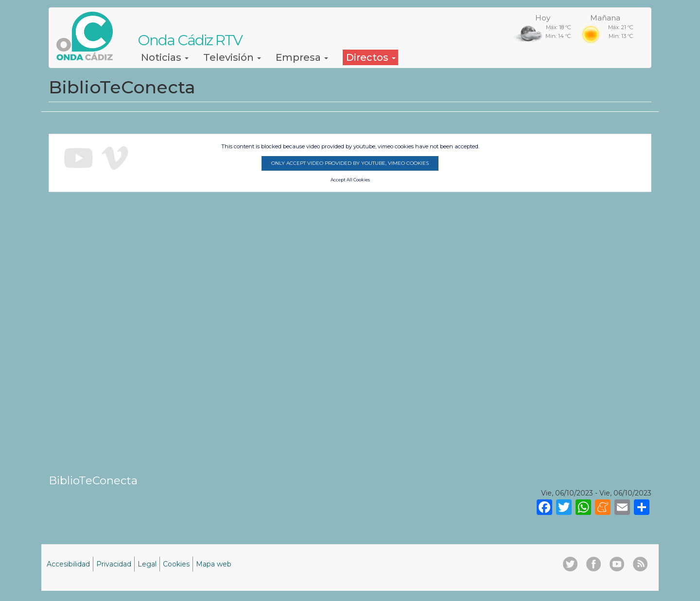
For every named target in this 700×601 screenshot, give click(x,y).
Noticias (165, 57)
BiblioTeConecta (93, 480)
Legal (147, 564)
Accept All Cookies (350, 180)
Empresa (302, 57)
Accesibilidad (68, 564)
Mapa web (214, 564)
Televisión (232, 57)
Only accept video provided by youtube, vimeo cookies (350, 163)
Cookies (176, 564)
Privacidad (114, 564)
